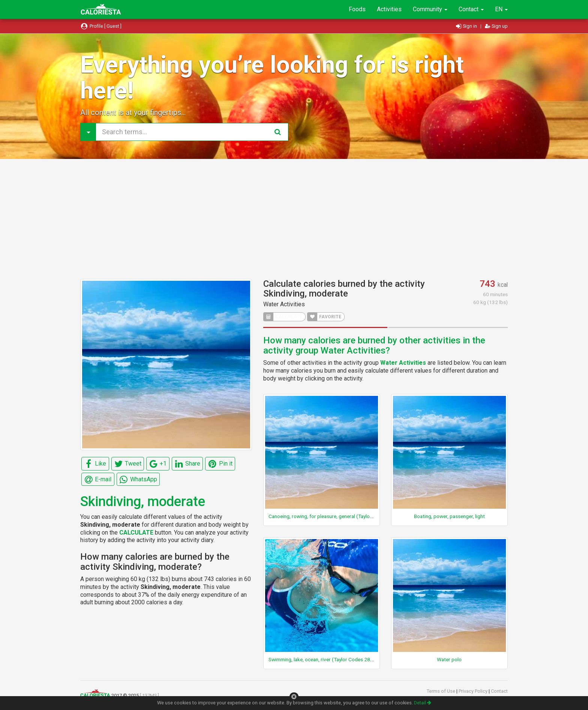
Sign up (496, 26)
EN (501, 9)
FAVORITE (324, 317)
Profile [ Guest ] (101, 26)
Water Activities (284, 304)
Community (430, 9)
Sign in (467, 26)
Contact (471, 9)
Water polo (449, 659)
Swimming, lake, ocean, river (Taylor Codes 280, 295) (327, 659)
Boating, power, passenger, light (449, 516)
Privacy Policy (474, 691)
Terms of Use (442, 691)
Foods (357, 9)
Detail (423, 703)
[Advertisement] (294, 219)
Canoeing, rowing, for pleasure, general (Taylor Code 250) (333, 516)
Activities (389, 9)
